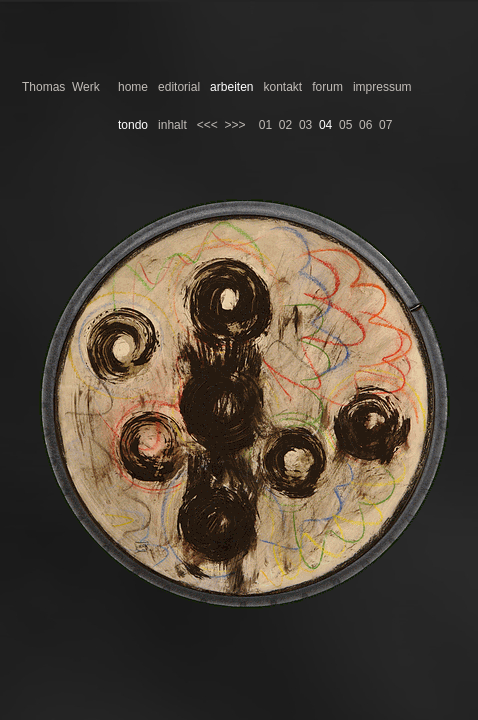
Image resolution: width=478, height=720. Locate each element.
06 (365, 125)
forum (327, 87)
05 (345, 125)
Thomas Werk (61, 87)
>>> (234, 125)
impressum (382, 87)
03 (305, 125)
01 (265, 125)
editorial (179, 87)
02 (285, 125)
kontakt (283, 87)
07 (385, 125)
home (133, 87)
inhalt (172, 125)
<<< (207, 125)
